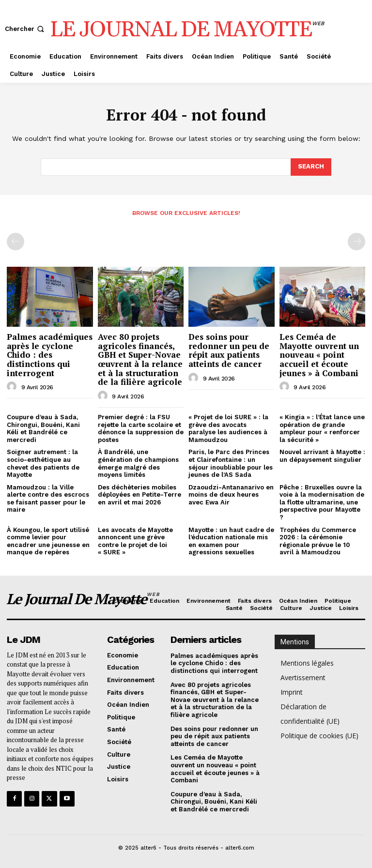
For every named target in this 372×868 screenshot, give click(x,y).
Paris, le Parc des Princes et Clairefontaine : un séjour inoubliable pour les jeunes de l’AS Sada (231, 463)
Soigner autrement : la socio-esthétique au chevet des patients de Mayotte (43, 463)
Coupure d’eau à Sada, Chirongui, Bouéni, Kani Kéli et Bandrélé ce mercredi (43, 428)
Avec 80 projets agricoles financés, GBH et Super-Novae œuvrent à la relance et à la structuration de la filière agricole (140, 359)
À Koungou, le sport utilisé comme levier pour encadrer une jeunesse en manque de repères (48, 541)
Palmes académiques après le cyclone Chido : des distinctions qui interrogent (50, 355)
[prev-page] (15, 242)
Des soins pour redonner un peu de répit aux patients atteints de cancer (229, 350)
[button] (25, 29)
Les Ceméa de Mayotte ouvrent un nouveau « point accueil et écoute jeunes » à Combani (319, 355)
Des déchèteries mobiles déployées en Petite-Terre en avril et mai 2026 (139, 495)
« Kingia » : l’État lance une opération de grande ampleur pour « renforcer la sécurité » (322, 428)
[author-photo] (13, 387)
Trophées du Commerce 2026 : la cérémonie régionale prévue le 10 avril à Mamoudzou (318, 541)
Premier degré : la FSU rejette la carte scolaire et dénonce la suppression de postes (141, 428)
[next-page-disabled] (356, 242)
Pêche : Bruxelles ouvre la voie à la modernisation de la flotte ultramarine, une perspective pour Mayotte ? (322, 502)
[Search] (311, 167)
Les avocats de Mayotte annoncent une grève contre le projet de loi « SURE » (135, 541)
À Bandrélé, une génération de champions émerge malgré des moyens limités (138, 463)
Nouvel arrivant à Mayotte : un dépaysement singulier (322, 456)
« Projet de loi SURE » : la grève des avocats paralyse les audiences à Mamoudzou (228, 428)
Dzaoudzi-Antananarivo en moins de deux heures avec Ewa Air (231, 495)
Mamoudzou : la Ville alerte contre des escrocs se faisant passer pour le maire (48, 499)
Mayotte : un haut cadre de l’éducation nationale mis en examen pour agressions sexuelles (231, 541)
